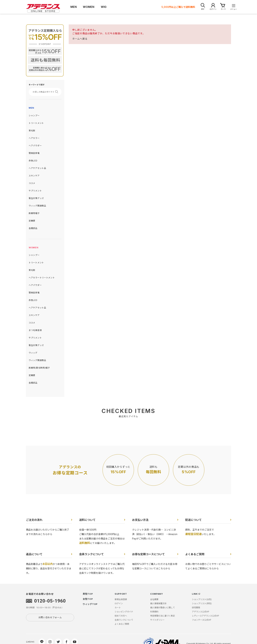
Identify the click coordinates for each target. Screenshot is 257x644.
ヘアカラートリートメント (42, 278)
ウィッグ (33, 353)
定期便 (32, 221)
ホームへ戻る (80, 39)
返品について (34, 554)
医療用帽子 (34, 213)
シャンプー (34, 116)
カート (118, 608)
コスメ (32, 183)
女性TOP (88, 599)
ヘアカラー (34, 138)
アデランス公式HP (201, 612)
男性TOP (88, 594)
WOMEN (34, 247)
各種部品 (33, 228)
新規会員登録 (121, 599)
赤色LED (33, 161)
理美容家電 (34, 153)
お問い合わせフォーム (50, 617)
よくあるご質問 (195, 554)
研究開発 (196, 608)
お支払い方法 (140, 520)
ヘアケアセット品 (37, 168)
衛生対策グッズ (36, 198)
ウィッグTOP (90, 604)
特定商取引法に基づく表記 (163, 616)
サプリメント (35, 191)
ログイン (119, 603)
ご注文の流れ (34, 520)
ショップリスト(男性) (202, 603)
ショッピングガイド (124, 612)
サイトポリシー (157, 620)
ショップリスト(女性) (202, 599)
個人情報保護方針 (158, 603)
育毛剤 (32, 131)
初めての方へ (121, 616)
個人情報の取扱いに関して (163, 608)
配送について (193, 520)
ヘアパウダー (35, 146)
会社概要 (154, 599)
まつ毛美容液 (35, 330)
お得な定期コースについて (148, 554)
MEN (31, 108)
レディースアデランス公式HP (205, 616)
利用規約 (154, 612)
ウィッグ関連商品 (37, 206)
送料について (87, 520)
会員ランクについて (91, 554)
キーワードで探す (37, 85)
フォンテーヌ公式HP (202, 620)
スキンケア (34, 176)
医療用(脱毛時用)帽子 (39, 368)
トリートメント (36, 123)
